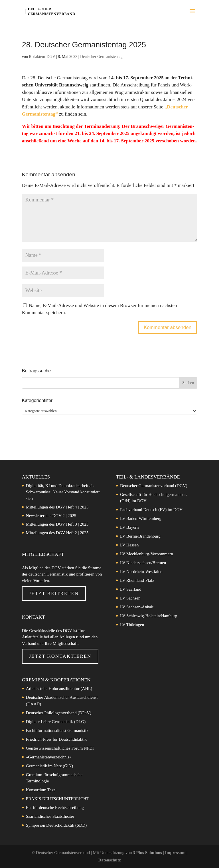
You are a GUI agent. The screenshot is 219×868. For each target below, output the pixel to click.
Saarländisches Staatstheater (50, 816)
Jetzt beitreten (54, 593)
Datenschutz (109, 860)
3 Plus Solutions (148, 853)
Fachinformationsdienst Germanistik (57, 730)
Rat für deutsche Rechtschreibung (55, 808)
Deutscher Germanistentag (101, 57)
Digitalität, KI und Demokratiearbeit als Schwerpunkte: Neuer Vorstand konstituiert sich (63, 492)
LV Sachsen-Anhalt (137, 607)
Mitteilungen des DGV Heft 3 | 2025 (57, 524)
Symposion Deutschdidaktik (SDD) (56, 825)
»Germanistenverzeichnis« (49, 757)
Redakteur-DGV (42, 57)
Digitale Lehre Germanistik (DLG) (56, 722)
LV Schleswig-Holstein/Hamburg (149, 616)
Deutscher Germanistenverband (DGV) (154, 486)
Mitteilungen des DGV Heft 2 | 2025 (57, 533)
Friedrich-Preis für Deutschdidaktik (56, 739)
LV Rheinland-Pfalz (137, 580)
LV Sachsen (130, 598)
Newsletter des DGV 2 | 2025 (51, 516)
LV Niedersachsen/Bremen (143, 563)
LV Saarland (131, 589)
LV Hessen (129, 545)
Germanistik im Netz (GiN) (49, 766)
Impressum (176, 853)
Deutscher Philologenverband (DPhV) (59, 713)
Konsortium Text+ (42, 790)
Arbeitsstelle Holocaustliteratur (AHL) (59, 689)
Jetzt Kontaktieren (60, 656)
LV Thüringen (132, 625)
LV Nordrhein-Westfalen (141, 572)
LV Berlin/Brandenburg (140, 536)
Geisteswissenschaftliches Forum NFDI (60, 748)
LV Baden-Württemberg (141, 518)
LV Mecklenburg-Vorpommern (147, 554)
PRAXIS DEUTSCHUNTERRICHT (57, 799)
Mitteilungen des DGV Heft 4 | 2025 (57, 507)
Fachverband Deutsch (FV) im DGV (151, 510)
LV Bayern (129, 527)
